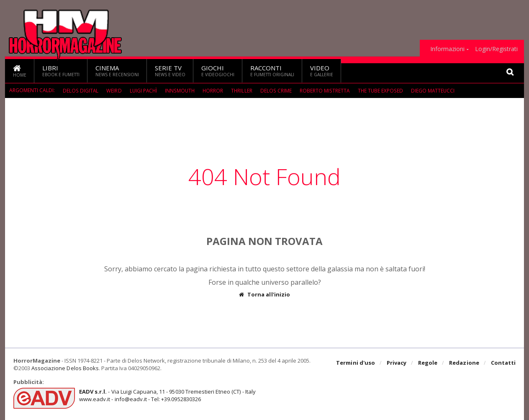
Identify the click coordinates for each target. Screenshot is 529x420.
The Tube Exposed (381, 90)
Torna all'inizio (265, 295)
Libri (61, 71)
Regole (428, 363)
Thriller (243, 90)
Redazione (464, 363)
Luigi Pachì (144, 90)
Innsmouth (181, 90)
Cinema (117, 71)
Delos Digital (81, 90)
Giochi (218, 71)
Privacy (397, 363)
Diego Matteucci (434, 90)
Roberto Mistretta (326, 90)
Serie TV (170, 71)
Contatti (503, 363)
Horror (214, 90)
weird (114, 90)
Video (322, 71)
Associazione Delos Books (65, 368)
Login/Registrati (496, 49)
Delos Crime (277, 90)
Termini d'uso (356, 363)
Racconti (272, 71)
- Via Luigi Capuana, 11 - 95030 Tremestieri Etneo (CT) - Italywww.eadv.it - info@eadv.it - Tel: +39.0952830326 (167, 395)
